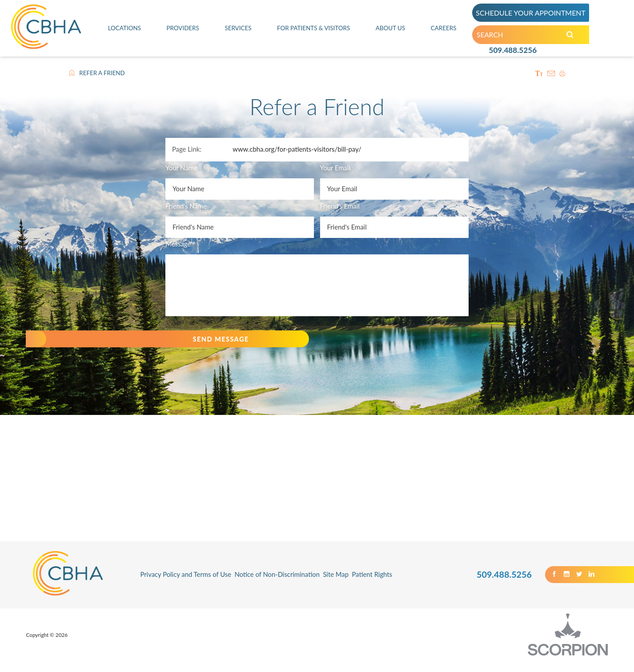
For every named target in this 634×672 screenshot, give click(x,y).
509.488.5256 (513, 54)
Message (178, 244)
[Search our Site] (576, 38)
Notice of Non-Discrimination (277, 585)
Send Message (207, 344)
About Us (392, 30)
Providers (182, 30)
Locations (124, 30)
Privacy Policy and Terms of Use (186, 585)
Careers (444, 30)
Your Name (181, 168)
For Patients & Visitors (313, 30)
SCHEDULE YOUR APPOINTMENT (535, 14)
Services (237, 30)
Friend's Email (340, 206)
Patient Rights (372, 585)
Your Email (335, 168)
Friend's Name (186, 206)
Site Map (336, 585)
